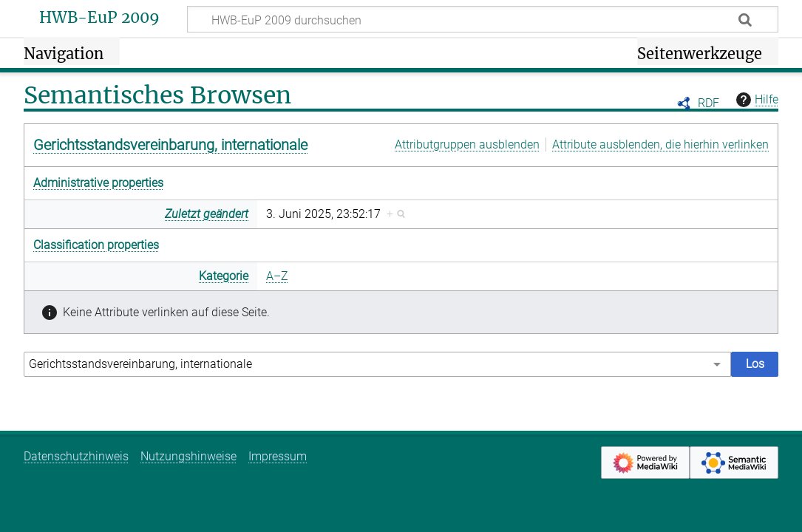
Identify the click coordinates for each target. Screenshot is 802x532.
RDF (708, 103)
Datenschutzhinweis (76, 456)
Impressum (278, 456)
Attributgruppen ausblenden (467, 144)
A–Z (277, 276)
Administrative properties (98, 183)
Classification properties (96, 245)
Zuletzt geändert (207, 214)
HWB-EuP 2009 (99, 18)
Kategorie (224, 276)
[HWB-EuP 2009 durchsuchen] (483, 19)
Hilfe (755, 100)
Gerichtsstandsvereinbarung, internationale (170, 145)
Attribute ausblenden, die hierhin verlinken (660, 144)
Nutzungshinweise (188, 456)
